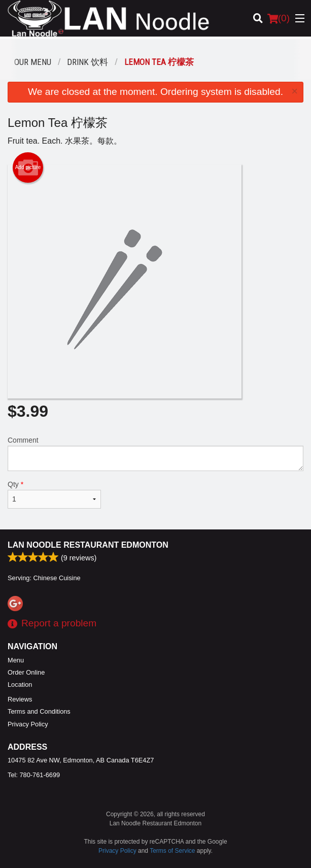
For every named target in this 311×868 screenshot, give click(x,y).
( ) (279, 18)
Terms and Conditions (39, 711)
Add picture (28, 168)
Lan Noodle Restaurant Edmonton (88, 545)
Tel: (34, 775)
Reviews (20, 699)
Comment (155, 454)
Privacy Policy (28, 724)
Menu (16, 660)
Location (20, 685)
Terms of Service (172, 851)
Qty (54, 494)
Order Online (26, 672)
